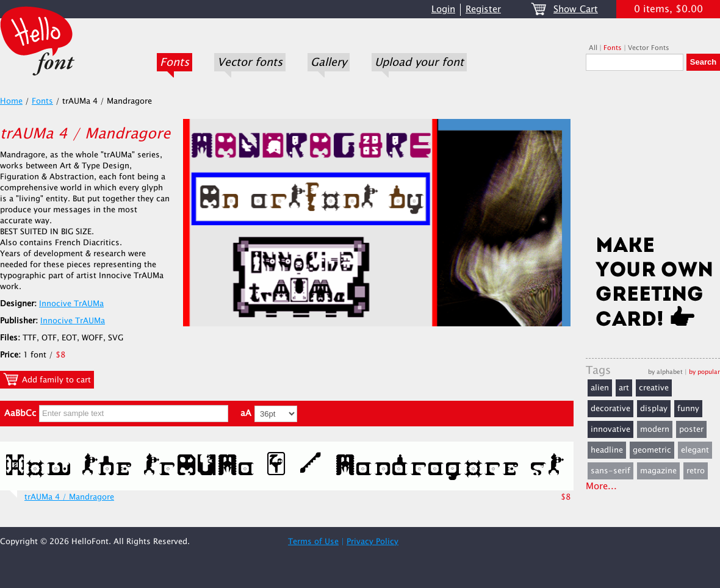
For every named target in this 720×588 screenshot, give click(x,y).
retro (696, 471)
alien (600, 388)
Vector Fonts (649, 48)
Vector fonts (250, 62)
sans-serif (610, 471)
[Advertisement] (653, 157)
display (654, 409)
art (624, 388)
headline (607, 450)
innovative (610, 429)
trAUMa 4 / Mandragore (69, 497)
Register (483, 9)
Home (11, 101)
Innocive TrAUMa (71, 304)
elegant (695, 450)
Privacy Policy (373, 542)
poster (691, 429)
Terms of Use (313, 542)
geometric (652, 450)
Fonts (175, 62)
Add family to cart (47, 379)
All (593, 48)
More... (601, 486)
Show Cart (576, 9)
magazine (658, 471)
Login (443, 9)
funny (688, 409)
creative (654, 388)
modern (655, 429)
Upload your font (419, 62)
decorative (610, 409)
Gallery (329, 62)
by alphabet (665, 372)
